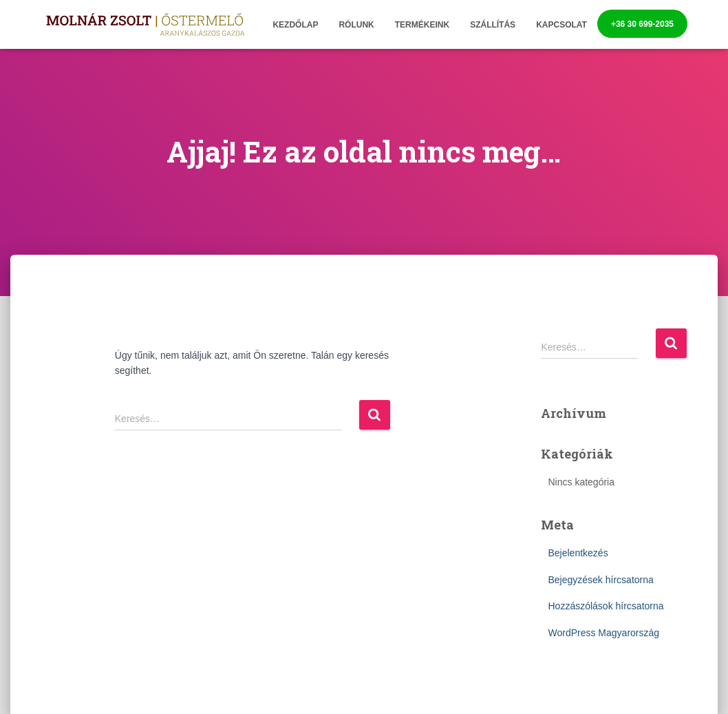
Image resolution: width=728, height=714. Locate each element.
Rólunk (356, 25)
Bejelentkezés (578, 553)
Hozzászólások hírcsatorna (606, 606)
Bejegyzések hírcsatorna (600, 580)
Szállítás (493, 25)
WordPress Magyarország (603, 633)
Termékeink (422, 25)
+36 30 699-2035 (642, 24)
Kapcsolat (561, 25)
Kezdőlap (295, 25)
